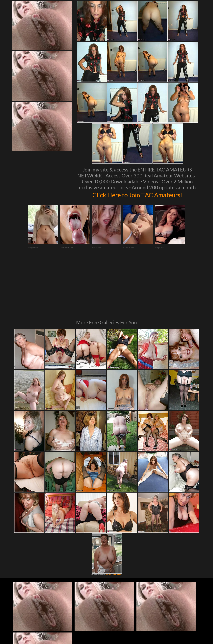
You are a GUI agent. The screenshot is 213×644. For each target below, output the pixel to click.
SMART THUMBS (114, 520)
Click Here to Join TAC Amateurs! (137, 194)
